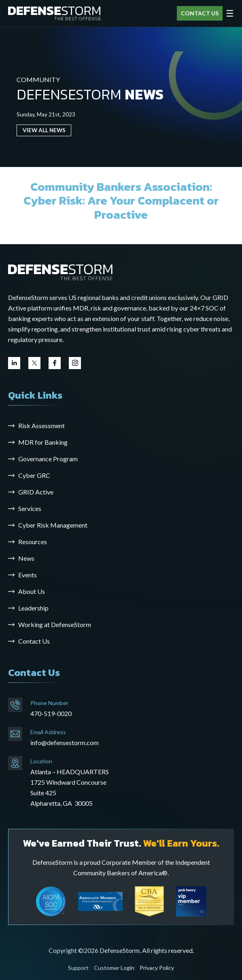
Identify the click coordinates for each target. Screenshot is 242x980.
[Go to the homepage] (61, 272)
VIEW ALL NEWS (44, 130)
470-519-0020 (51, 713)
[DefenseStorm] (55, 14)
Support (78, 968)
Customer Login (114, 968)
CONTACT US (200, 13)
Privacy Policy (157, 968)
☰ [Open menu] (230, 13)
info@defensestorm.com (65, 742)
